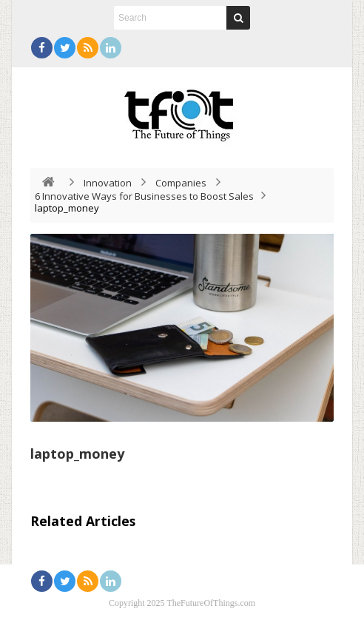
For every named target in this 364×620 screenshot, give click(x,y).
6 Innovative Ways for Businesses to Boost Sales (144, 196)
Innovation (108, 183)
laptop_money (77, 454)
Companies (181, 183)
